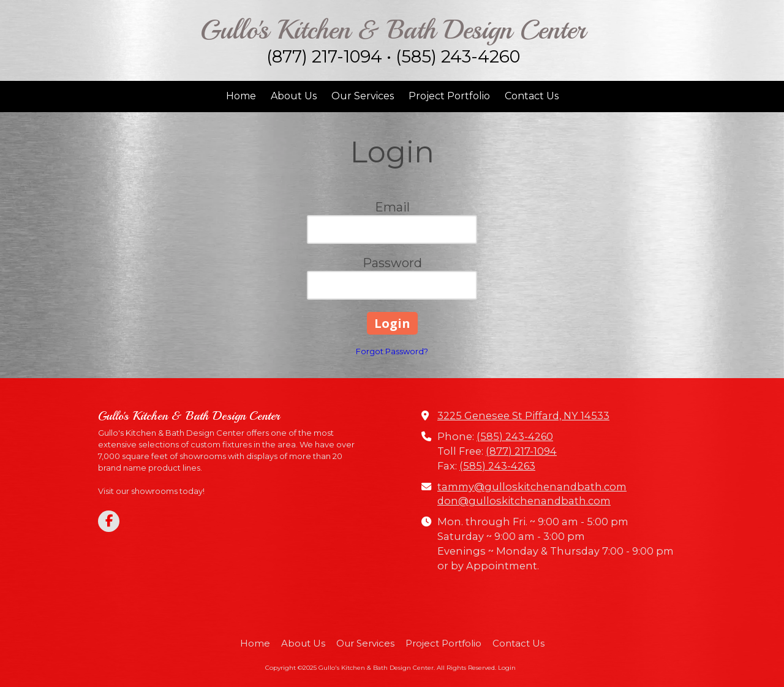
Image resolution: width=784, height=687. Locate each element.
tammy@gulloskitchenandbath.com (532, 487)
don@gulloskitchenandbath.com (524, 501)
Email (392, 207)
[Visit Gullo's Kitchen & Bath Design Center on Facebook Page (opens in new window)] (109, 521)
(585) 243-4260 (515, 436)
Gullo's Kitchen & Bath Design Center (393, 30)
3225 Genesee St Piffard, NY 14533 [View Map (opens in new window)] (523, 416)
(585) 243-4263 (497, 466)
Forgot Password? (392, 351)
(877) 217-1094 (521, 451)
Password (392, 263)
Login (507, 668)
